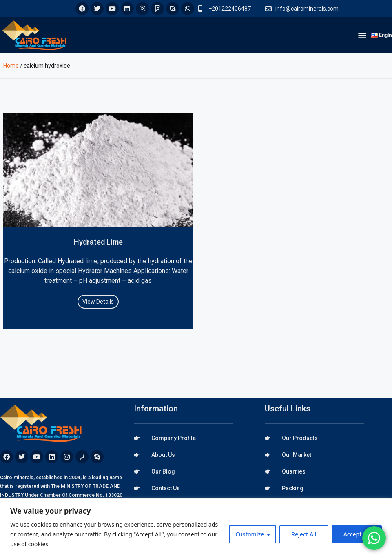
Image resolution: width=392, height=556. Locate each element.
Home (11, 66)
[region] (196, 527)
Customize (250, 534)
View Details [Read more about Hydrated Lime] (98, 302)
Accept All (357, 534)
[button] (362, 35)
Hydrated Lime (98, 242)
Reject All (304, 534)
